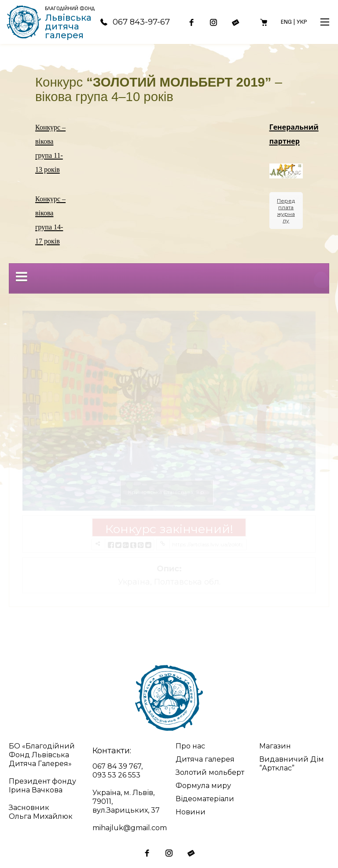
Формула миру (203, 786)
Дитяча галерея (205, 759)
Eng (286, 22)
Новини (191, 812)
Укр (302, 22)
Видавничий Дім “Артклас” (292, 764)
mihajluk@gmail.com (130, 828)
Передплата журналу (286, 211)
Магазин (275, 746)
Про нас (190, 746)
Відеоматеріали (205, 799)
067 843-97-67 (135, 22)
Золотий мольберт (210, 772)
